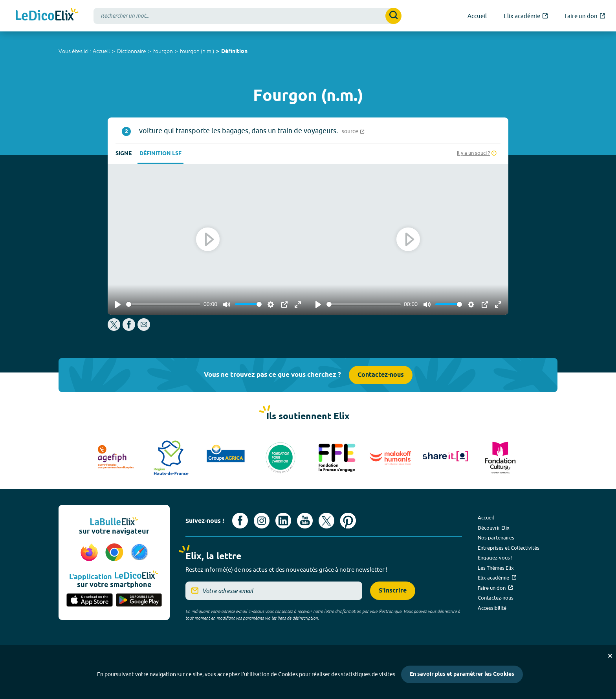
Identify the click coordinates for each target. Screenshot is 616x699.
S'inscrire (393, 591)
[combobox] (247, 16)
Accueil (101, 51)
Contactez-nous (381, 375)
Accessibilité (492, 608)
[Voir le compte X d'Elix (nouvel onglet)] (326, 521)
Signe (124, 154)
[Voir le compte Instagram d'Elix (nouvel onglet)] (262, 521)
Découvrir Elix (494, 528)
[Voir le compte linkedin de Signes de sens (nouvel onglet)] (283, 521)
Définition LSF (160, 154)
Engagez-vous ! (495, 558)
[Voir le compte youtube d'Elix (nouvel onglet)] (305, 521)
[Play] (118, 305)
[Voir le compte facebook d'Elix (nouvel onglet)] (240, 521)
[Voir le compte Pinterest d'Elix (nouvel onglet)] (348, 521)
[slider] (163, 304)
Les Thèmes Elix (496, 568)
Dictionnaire (132, 51)
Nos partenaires (496, 538)
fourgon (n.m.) (197, 51)
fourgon (163, 51)
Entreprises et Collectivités (509, 548)
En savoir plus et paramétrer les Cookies (462, 674)
